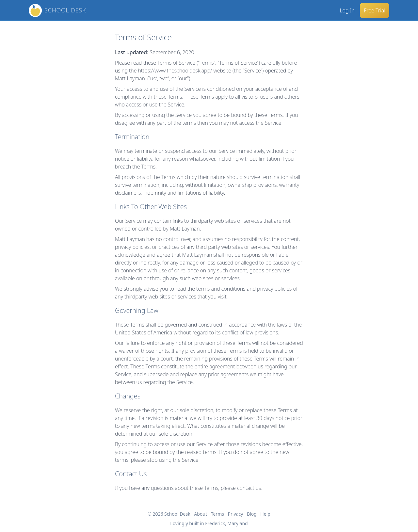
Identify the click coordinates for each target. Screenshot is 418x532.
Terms (217, 514)
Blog (252, 514)
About (201, 514)
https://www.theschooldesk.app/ (175, 71)
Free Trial (375, 10)
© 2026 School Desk (169, 514)
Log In (347, 10)
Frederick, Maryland (226, 523)
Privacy (236, 514)
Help (265, 514)
